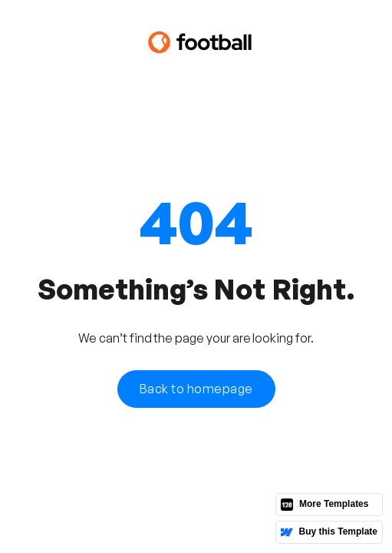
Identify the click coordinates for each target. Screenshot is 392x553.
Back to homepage (196, 389)
